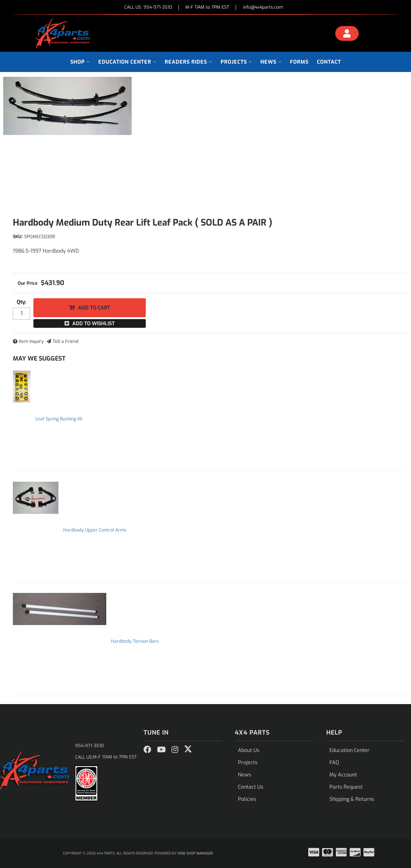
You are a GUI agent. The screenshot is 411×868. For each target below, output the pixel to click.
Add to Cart (94, 308)
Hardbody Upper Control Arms (95, 530)
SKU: (18, 237)
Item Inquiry (31, 341)
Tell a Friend (66, 341)
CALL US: (148, 8)
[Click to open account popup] (347, 34)
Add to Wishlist (93, 323)
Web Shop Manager (195, 853)
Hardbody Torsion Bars (135, 641)
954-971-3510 (89, 746)
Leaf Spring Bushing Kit (59, 419)
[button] (80, 62)
